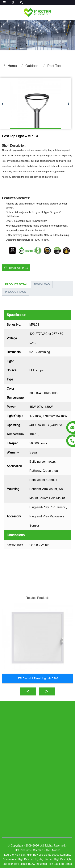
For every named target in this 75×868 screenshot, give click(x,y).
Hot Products (23, 850)
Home (12, 66)
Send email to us (18, 268)
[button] (68, 104)
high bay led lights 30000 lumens (48, 855)
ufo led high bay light (58, 859)
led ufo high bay (15, 855)
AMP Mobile (53, 850)
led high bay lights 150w (18, 864)
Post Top (54, 66)
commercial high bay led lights (22, 859)
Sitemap (38, 850)
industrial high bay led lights (54, 864)
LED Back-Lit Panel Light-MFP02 (37, 678)
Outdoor (32, 66)
